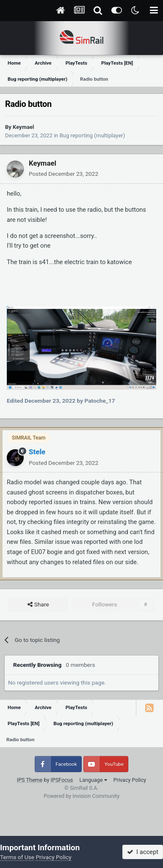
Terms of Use (17, 857)
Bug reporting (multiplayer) (92, 135)
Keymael (23, 127)
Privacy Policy (130, 780)
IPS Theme (30, 780)
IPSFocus (62, 780)
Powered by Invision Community (81, 796)
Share (38, 605)
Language (93, 780)
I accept (143, 852)
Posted (64, 174)
